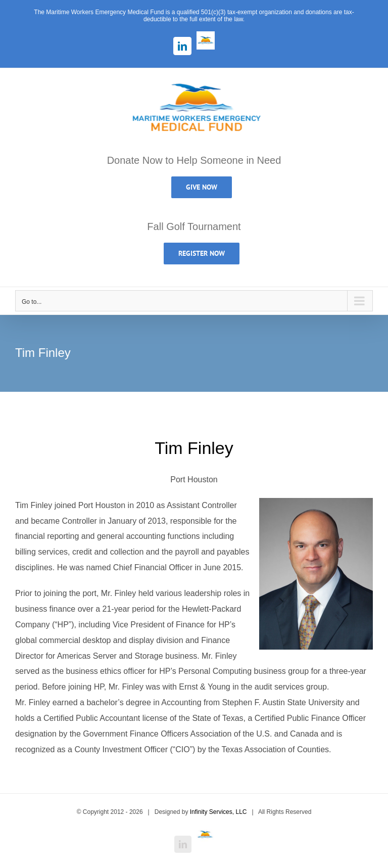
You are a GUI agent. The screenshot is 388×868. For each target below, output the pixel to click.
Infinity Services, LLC (219, 812)
